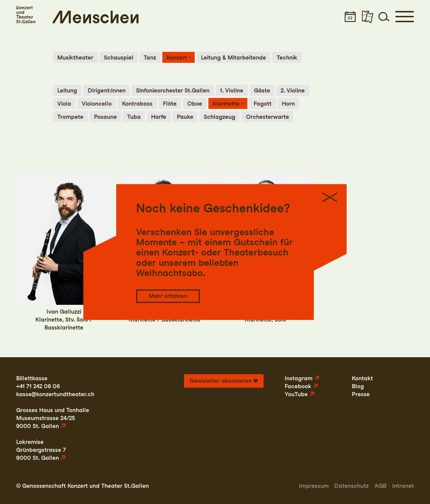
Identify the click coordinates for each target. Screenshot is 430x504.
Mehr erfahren (168, 296)
